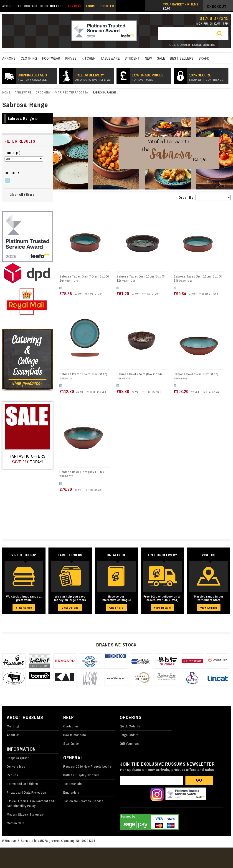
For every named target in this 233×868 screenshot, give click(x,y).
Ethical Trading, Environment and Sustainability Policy (30, 803)
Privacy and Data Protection (26, 792)
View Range (24, 608)
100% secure (206, 77)
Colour (12, 173)
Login (90, 6)
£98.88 (139, 391)
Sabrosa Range (23, 119)
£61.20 (138, 294)
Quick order (180, 45)
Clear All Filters (22, 195)
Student (132, 58)
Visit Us (209, 555)
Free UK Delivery (93, 77)
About (7, 6)
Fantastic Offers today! (28, 459)
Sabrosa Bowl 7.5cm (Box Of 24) (139, 374)
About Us (13, 735)
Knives (71, 58)
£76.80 (81, 489)
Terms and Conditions (22, 784)
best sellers (182, 58)
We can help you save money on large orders (70, 598)
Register (107, 6)
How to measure (75, 735)
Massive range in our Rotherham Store (209, 598)
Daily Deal (73, 6)
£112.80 (83, 391)
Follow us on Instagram (157, 794)
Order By (186, 197)
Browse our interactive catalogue (116, 598)
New (148, 58)
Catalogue (116, 555)
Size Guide (71, 743)
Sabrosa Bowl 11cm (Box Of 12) (82, 472)
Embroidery (71, 792)
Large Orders (70, 555)
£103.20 (197, 391)
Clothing (29, 58)
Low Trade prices (148, 77)
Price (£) (13, 153)
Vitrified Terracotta (72, 92)
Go (222, 34)
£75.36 (81, 294)
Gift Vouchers (129, 743)
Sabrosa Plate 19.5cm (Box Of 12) (83, 374)
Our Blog (13, 726)
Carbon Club (16, 823)
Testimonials (72, 784)
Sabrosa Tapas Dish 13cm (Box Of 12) (141, 278)
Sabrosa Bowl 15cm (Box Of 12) (196, 374)
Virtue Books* (24, 555)
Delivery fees (16, 766)
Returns (12, 775)
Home (6, 92)
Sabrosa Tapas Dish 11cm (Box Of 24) (198, 278)
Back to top (222, 857)
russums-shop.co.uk (29, 31)
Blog (44, 6)
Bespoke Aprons (18, 758)
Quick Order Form (132, 726)
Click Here (116, 608)
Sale (161, 58)
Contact (31, 6)
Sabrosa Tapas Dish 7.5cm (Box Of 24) (84, 278)
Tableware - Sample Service (83, 801)
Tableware (110, 58)
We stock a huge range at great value (24, 598)
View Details (70, 608)
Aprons (9, 58)
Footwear (51, 58)
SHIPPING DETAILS (32, 77)
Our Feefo (186, 794)
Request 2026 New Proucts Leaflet (88, 766)
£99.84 (196, 294)
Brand (204, 58)
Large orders (204, 45)
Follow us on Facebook (127, 794)
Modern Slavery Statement (25, 814)
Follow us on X (142, 794)
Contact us (71, 726)
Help (18, 6)
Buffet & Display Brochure (81, 775)
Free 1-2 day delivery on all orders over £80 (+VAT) (163, 598)
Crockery (43, 92)
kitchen (89, 58)
